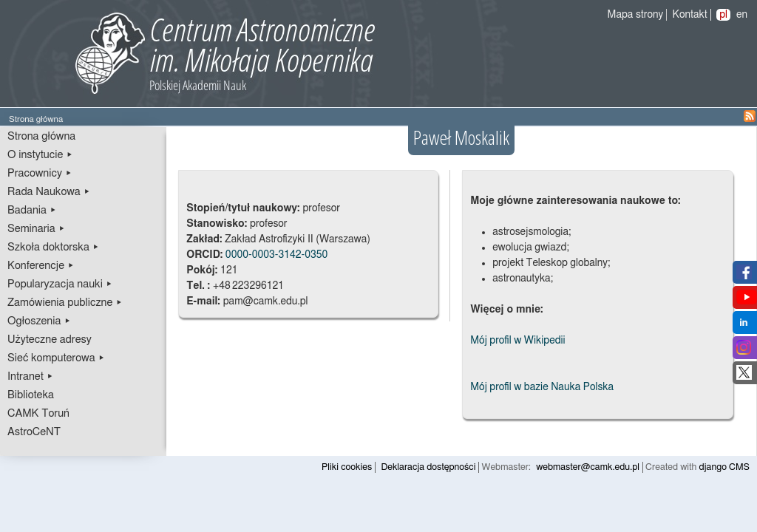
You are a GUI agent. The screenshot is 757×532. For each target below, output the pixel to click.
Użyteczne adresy (50, 340)
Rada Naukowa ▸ (49, 192)
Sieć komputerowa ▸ (56, 358)
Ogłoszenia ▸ (39, 321)
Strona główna (41, 136)
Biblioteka (31, 395)
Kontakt (690, 15)
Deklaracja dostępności (428, 467)
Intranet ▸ (30, 376)
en (742, 15)
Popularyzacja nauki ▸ (60, 284)
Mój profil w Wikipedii (518, 341)
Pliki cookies (347, 467)
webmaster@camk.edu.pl (588, 467)
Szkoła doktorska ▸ (53, 247)
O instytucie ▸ (40, 155)
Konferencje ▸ (41, 266)
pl (723, 15)
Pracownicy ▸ (40, 173)
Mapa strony (636, 15)
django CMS (725, 467)
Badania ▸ (32, 210)
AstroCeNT (34, 432)
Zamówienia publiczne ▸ (65, 303)
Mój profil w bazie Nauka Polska (542, 387)
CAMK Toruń (38, 413)
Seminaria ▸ (36, 229)
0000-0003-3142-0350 (277, 255)
